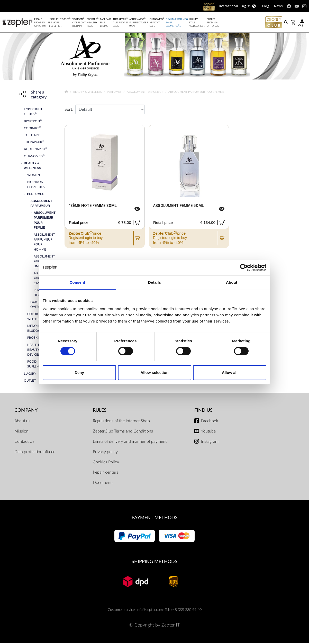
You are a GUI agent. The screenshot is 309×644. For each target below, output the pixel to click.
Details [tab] (154, 282)
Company (26, 411)
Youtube (208, 432)
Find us (203, 411)
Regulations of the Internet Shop (121, 422)
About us (22, 422)
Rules (100, 411)
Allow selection (154, 372)
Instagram (210, 443)
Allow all (230, 372)
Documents (103, 484)
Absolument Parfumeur (145, 93)
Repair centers (106, 473)
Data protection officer (35, 453)
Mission (21, 432)
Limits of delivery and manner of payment (130, 443)
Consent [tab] (78, 282)
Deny (79, 372)
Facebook (210, 422)
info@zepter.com (150, 611)
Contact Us (24, 443)
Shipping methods (154, 563)
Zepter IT (171, 626)
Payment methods (155, 519)
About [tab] (232, 282)
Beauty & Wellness (88, 93)
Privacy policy (105, 453)
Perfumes (115, 93)
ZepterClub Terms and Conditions (123, 432)
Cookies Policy (106, 463)
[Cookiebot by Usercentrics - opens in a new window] (244, 268)
